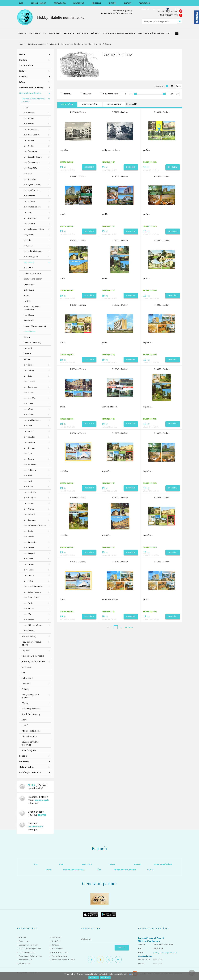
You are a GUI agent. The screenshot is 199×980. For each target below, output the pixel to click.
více (131, 974)
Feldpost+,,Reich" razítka (33, 656)
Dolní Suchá (29, 290)
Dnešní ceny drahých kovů (30, 949)
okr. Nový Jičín (30, 437)
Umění (25, 725)
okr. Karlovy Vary (31, 257)
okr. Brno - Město (31, 129)
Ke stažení (56, 941)
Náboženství (27, 678)
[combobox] (179, 86)
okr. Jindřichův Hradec (33, 251)
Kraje (26, 107)
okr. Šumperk (30, 553)
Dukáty (23, 71)
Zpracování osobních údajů (63, 960)
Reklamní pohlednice (31, 709)
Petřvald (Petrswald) (32, 343)
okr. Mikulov (29, 415)
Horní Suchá (29, 320)
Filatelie (23, 756)
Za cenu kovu (26, 65)
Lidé (24, 672)
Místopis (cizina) (29, 636)
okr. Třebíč (28, 581)
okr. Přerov (29, 503)
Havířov (27, 301)
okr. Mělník (29, 409)
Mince (22, 54)
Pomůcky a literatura (30, 772)
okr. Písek (28, 476)
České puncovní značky (29, 945)
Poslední (129, 627)
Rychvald (28, 348)
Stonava (28, 354)
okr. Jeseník (29, 234)
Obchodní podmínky (27, 952)
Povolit (94, 977)
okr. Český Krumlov (32, 162)
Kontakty (55, 945)
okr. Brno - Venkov (32, 135)
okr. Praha (28, 487)
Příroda (25, 703)
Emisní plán (56, 937)
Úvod (21, 44)
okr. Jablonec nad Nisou (34, 229)
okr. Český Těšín (31, 168)
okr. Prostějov (30, 498)
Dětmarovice (29, 284)
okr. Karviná (90, 44)
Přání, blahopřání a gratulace (30, 696)
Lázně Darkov (30, 332)
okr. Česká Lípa (30, 151)
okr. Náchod (29, 431)
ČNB (61, 864)
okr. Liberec (29, 392)
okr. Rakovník (30, 514)
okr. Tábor (28, 559)
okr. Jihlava (29, 246)
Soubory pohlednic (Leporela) (30, 743)
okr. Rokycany (30, 520)
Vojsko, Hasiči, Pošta (31, 731)
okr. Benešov (30, 113)
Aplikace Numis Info (60, 952)
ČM (36, 864)
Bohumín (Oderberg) (33, 273)
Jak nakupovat (25, 963)
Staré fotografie (29, 750)
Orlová (27, 337)
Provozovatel (57, 949)
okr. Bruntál (29, 140)
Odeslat (122, 948)
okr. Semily (29, 531)
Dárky (22, 82)
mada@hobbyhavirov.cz (168, 11)
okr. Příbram (29, 509)
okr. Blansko (29, 124)
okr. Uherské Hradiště (33, 586)
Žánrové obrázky (29, 736)
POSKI (150, 870)
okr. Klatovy (29, 370)
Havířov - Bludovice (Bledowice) (32, 308)
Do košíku (89, 167)
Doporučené (67, 104)
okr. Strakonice (30, 542)
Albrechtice (29, 268)
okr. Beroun (29, 118)
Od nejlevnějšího (90, 104)
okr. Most (28, 426)
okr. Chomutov (30, 218)
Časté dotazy (24, 941)
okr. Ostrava (29, 459)
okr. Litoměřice (30, 398)
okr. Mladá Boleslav (32, 420)
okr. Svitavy (29, 548)
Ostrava (23, 76)
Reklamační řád (25, 960)
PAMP (49, 870)
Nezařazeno (29, 631)
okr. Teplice (29, 570)
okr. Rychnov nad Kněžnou (35, 525)
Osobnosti (26, 684)
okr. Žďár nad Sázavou (34, 625)
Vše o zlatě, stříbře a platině (30, 956)
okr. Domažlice (30, 179)
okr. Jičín (27, 240)
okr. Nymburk (30, 442)
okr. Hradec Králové (32, 207)
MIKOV (138, 864)
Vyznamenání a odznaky (31, 88)
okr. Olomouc (30, 448)
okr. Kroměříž (30, 381)
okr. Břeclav (29, 146)
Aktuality (22, 937)
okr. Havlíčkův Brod (32, 190)
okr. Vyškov (29, 609)
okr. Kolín (28, 376)
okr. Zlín (27, 614)
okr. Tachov (29, 564)
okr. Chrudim (29, 223)
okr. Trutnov (29, 575)
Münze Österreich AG (74, 870)
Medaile (23, 60)
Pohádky (26, 689)
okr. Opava (29, 453)
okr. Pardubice (30, 465)
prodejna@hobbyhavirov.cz (165, 952)
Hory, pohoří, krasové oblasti (31, 643)
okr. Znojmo (29, 620)
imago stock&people (125, 870)
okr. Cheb (28, 212)
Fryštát (27, 295)
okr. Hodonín (29, 196)
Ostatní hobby (27, 767)
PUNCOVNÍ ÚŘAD (163, 864)
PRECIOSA (87, 864)
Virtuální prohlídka (59, 956)
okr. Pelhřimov (30, 470)
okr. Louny (28, 404)
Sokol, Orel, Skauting (31, 714)
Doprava (26, 650)
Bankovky (24, 761)
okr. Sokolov (29, 537)
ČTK (99, 870)
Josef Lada (26, 667)
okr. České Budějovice (33, 157)
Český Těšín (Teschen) (33, 279)
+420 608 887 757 (168, 15)
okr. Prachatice (30, 492)
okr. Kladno (29, 365)
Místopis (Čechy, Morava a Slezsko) (65, 44)
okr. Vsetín (28, 603)
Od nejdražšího (114, 104)
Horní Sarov (29, 315)
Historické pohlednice (36, 44)
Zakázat (105, 977)
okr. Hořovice (30, 201)
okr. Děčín (28, 174)
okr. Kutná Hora (31, 387)
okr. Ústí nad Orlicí (32, 597)
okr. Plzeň (28, 481)
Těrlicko (27, 359)
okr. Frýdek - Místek (32, 185)
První (109, 627)
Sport (24, 720)
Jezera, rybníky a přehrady (33, 661)
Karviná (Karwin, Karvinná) (35, 326)
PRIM (112, 864)
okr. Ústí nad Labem (32, 592)
